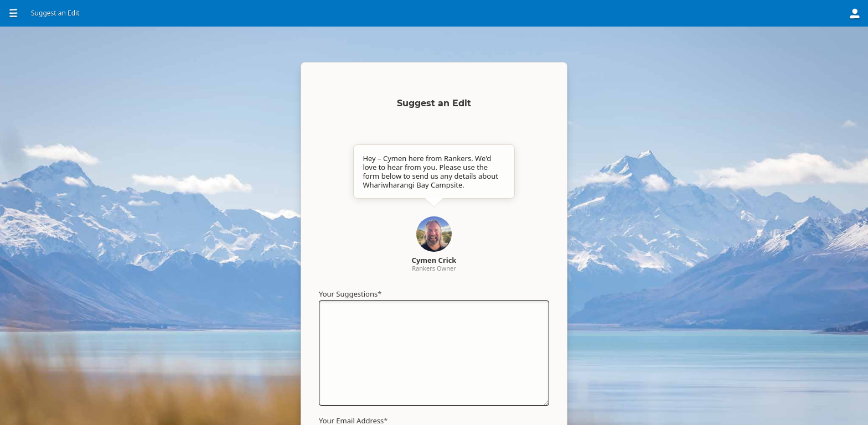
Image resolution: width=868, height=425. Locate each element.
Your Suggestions (350, 294)
